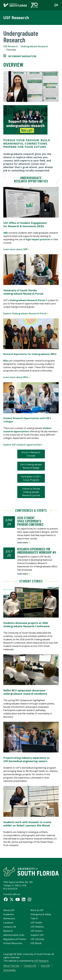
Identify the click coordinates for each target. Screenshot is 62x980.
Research (8, 931)
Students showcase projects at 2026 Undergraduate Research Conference (26, 625)
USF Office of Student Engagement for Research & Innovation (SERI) (25, 225)
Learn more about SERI (16, 249)
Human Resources (13, 943)
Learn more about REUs (17, 377)
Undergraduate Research (34, 46)
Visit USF (45, 966)
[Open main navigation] (56, 5)
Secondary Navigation (20, 56)
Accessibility (9, 970)
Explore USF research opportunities (23, 445)
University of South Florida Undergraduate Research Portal (23, 292)
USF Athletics (37, 927)
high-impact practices (38, 239)
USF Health (36, 923)
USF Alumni (36, 931)
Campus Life (10, 927)
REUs (6, 361)
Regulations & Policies (15, 939)
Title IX (34, 918)
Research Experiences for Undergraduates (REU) (30, 354)
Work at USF (37, 910)
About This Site (11, 966)
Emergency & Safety (41, 914)
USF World (36, 943)
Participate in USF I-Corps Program (31, 478)
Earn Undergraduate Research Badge (31, 466)
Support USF (37, 935)
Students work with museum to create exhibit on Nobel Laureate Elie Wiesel (27, 824)
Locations (8, 923)
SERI (6, 233)
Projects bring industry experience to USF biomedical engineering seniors (26, 759)
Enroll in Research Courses (31, 454)
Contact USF (30, 966)
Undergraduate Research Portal (27, 300)
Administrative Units (14, 935)
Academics (9, 914)
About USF (9, 910)
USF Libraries (37, 939)
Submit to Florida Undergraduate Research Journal (31, 492)
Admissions (9, 918)
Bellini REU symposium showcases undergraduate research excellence (25, 692)
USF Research (16, 18)
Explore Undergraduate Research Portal (26, 313)
